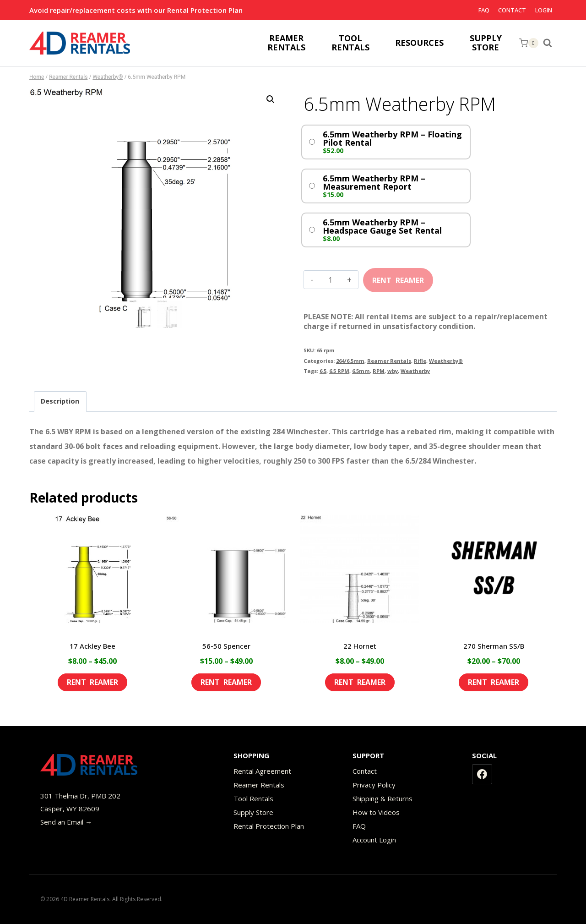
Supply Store (253, 812)
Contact (512, 10)
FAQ (484, 10)
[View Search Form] (550, 43)
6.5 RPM (339, 371)
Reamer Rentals (389, 361)
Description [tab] (60, 401)
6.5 (323, 371)
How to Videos (376, 812)
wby (393, 371)
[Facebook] (482, 774)
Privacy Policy (374, 785)
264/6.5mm (350, 361)
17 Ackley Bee (92, 646)
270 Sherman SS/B (494, 646)
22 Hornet (360, 646)
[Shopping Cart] (529, 43)
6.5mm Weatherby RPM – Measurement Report (374, 182)
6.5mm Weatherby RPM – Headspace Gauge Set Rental (382, 226)
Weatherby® (446, 361)
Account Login (374, 840)
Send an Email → (66, 822)
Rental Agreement (262, 771)
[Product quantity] (330, 280)
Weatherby (415, 371)
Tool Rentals (253, 798)
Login (544, 10)
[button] (271, 99)
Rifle (420, 361)
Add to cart (398, 277)
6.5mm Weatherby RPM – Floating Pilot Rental (392, 138)
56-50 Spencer (226, 646)
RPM (379, 371)
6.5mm (361, 371)
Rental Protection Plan (205, 10)
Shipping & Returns (383, 798)
